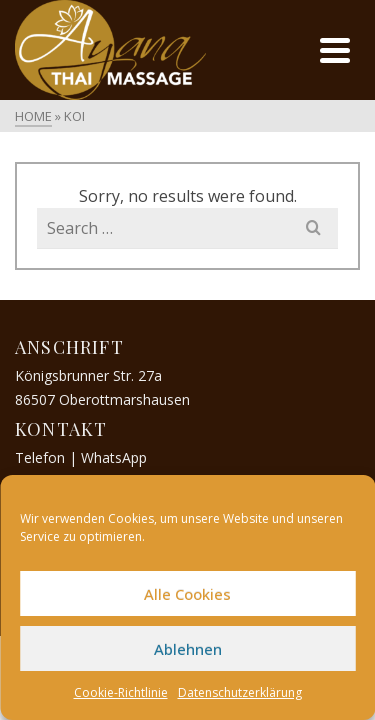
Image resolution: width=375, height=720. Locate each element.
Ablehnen (188, 649)
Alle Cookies (187, 594)
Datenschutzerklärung (240, 692)
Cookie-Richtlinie (121, 692)
